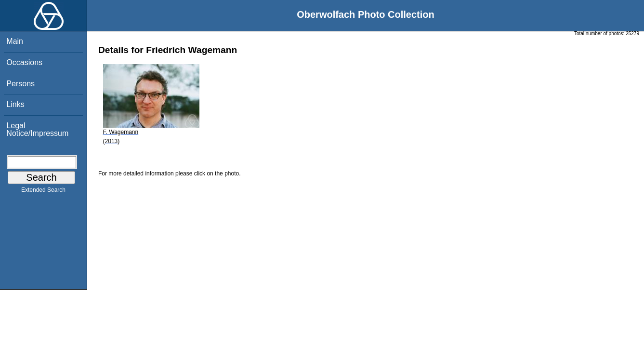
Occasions (24, 62)
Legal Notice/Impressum (37, 129)
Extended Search (43, 192)
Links (15, 104)
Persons (20, 84)
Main (15, 41)
